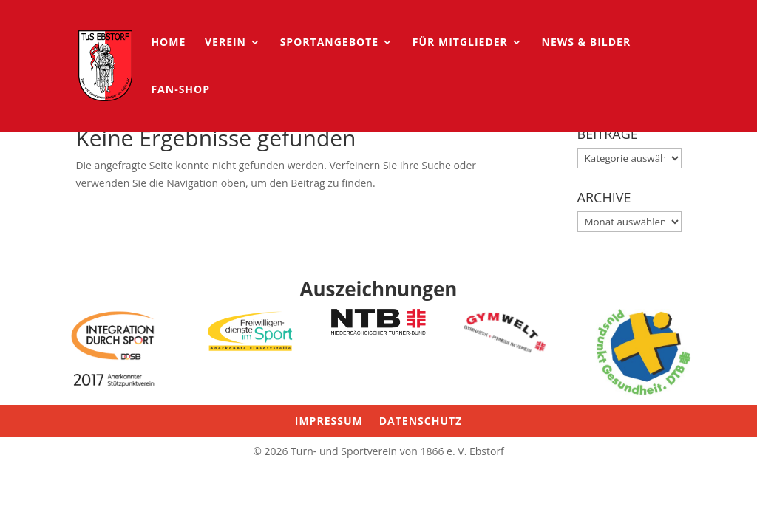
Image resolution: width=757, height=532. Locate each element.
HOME (168, 43)
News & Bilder (587, 43)
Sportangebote (330, 43)
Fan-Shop (180, 90)
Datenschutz (421, 422)
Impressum (329, 422)
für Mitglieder (460, 43)
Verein (225, 43)
